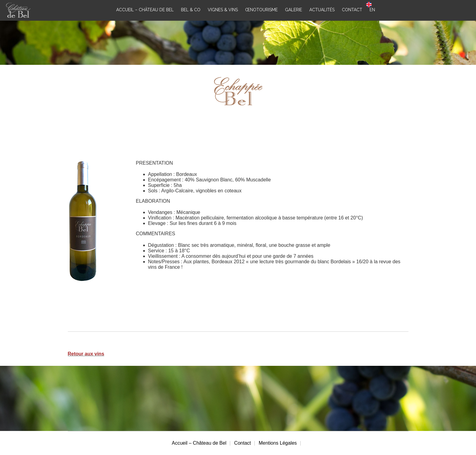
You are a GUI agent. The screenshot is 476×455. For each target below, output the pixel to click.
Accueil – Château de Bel (199, 443)
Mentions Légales (278, 443)
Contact (243, 443)
